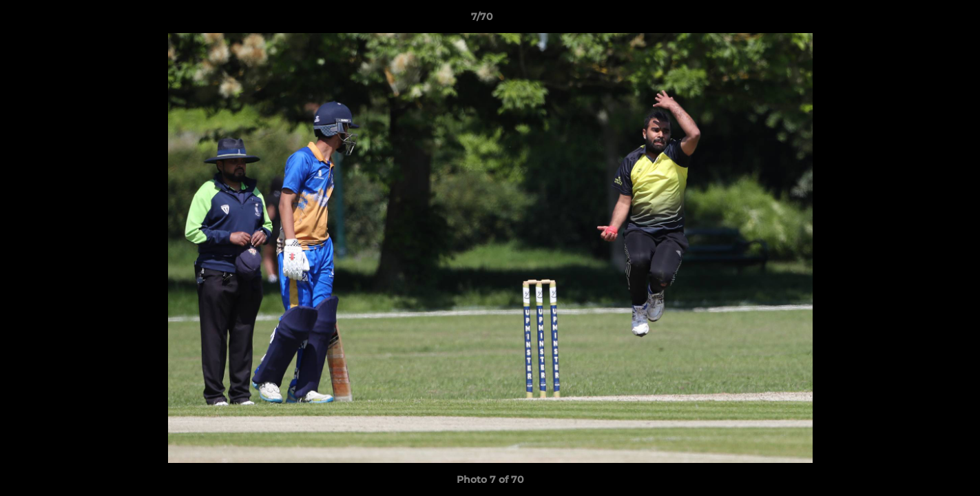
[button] (922, 20)
